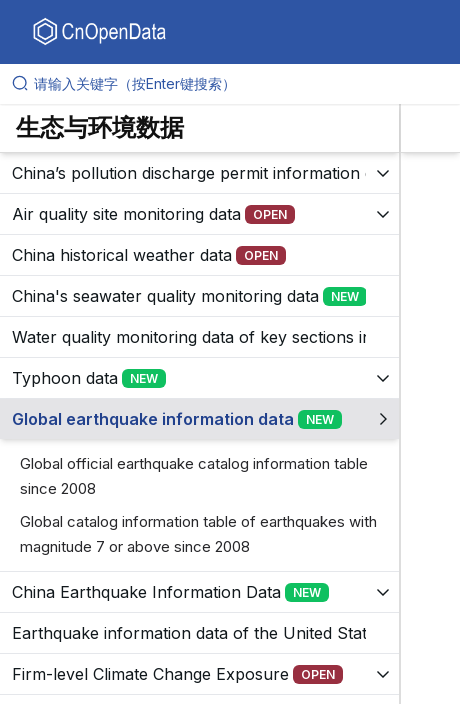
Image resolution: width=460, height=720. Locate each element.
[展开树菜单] (199, 173)
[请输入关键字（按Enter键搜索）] (238, 84)
